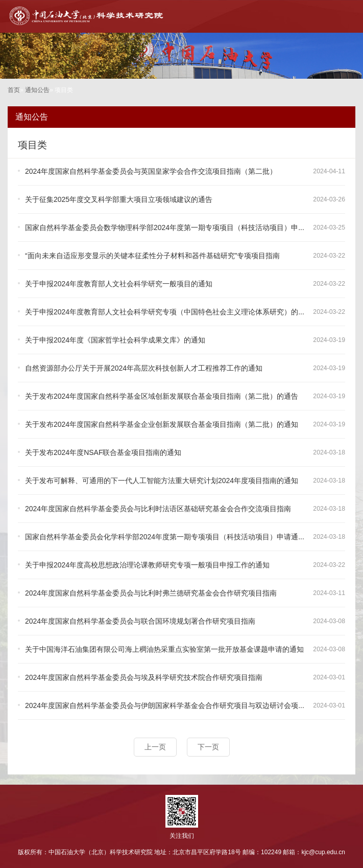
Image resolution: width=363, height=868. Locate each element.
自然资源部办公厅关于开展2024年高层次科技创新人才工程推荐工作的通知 (144, 368)
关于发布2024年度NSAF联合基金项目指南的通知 (103, 452)
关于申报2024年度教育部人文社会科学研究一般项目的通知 (119, 284)
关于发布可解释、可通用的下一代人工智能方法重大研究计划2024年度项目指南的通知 (162, 481)
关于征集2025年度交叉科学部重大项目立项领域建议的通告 (119, 199)
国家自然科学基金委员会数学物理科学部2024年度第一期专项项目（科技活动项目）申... (165, 227)
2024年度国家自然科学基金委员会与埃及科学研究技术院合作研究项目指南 (144, 677)
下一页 (208, 747)
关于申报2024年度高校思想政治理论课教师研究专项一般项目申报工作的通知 (147, 565)
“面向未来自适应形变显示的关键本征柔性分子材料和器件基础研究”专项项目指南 (152, 256)
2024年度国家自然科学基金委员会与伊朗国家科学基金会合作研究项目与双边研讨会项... (165, 705)
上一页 (155, 747)
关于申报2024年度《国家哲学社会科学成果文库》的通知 (115, 340)
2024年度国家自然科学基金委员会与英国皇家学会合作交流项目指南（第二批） (151, 171)
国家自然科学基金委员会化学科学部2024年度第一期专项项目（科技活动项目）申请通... (165, 537)
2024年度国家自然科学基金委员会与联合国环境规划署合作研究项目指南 (140, 621)
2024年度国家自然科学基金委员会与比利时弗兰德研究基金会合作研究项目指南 (151, 593)
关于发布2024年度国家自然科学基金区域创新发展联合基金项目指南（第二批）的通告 (162, 396)
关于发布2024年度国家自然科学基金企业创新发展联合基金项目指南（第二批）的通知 (162, 424)
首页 (14, 90)
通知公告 (37, 90)
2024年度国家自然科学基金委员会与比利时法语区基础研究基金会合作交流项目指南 (158, 509)
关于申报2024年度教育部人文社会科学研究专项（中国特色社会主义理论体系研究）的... (165, 312)
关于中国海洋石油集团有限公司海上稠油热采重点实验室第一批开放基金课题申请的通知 (164, 649)
